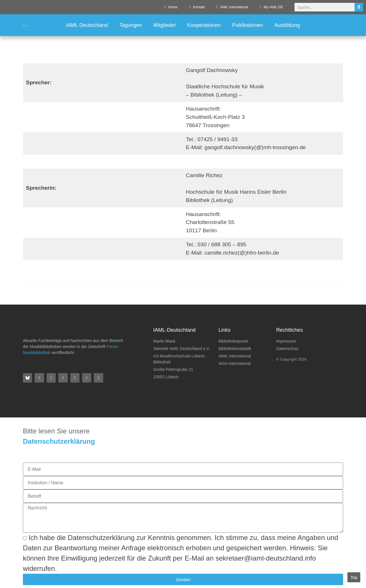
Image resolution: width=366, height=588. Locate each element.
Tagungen (131, 25)
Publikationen (248, 25)
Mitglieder (165, 25)
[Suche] (359, 7)
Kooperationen (204, 25)
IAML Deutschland (87, 25)
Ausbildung (287, 25)
